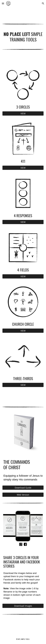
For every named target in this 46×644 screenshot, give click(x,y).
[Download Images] (23, 606)
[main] (23, 37)
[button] (3, 3)
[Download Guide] (23, 488)
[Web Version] (23, 495)
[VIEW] (23, 113)
